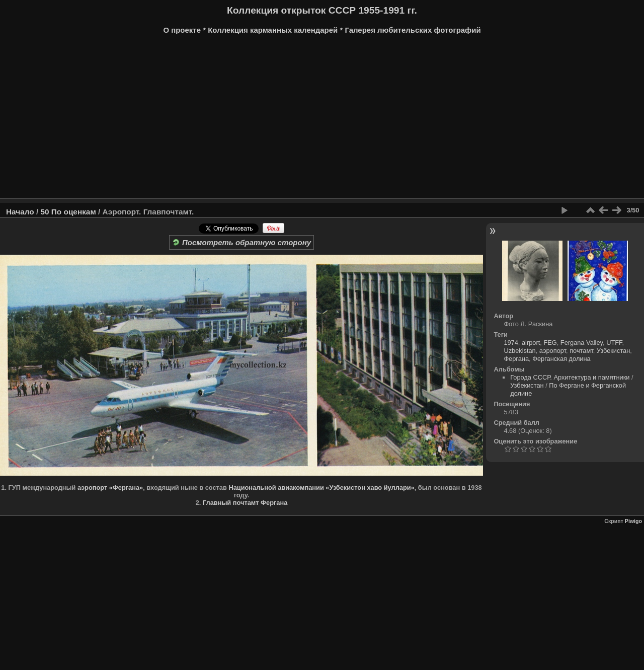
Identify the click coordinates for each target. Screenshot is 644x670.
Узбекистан (613, 351)
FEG (550, 343)
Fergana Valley (582, 343)
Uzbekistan (519, 351)
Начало (20, 212)
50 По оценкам (68, 212)
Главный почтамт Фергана (245, 503)
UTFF (614, 343)
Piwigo (633, 521)
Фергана (516, 359)
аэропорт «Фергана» (110, 488)
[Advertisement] (322, 120)
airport (531, 343)
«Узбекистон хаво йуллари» (370, 488)
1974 (511, 343)
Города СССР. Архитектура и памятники (570, 377)
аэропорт (553, 351)
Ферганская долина (561, 359)
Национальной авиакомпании (276, 488)
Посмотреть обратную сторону (242, 242)
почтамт (581, 351)
